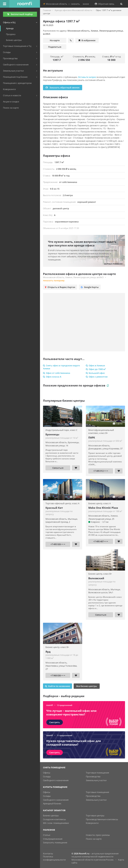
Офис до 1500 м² (96, 369)
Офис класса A (52, 377)
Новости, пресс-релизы (98, 835)
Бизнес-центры (51, 815)
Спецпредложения (53, 839)
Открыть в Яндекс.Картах (60, 287)
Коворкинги (92, 823)
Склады (47, 776)
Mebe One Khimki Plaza (103, 508)
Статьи (47, 835)
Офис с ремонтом (97, 377)
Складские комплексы (54, 819)
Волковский (96, 578)
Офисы (47, 773)
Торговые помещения (97, 773)
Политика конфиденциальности (54, 858)
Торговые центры (95, 815)
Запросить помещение (55, 842)
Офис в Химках (95, 365)
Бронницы (52, 434)
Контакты (48, 853)
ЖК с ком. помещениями (56, 823)
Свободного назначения (56, 780)
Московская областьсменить (61, 4)
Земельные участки (96, 780)
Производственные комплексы (102, 819)
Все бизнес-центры (87, 686)
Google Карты (90, 287)
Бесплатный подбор (20, 14)
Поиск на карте (94, 839)
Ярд (48, 652)
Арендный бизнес (52, 803)
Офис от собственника (57, 373)
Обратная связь (105, 4)
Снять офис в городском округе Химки (61, 367)
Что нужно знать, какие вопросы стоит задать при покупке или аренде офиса (82, 244)
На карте (55, 40)
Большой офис (95, 373)
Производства (93, 776)
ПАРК (92, 438)
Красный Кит (54, 508)
